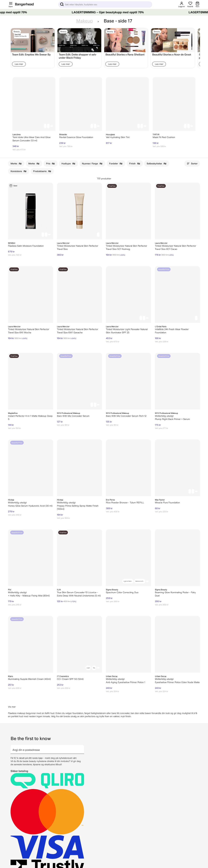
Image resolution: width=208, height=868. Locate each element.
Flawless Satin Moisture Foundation (26, 246)
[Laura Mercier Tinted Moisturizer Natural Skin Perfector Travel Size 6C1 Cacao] (177, 211)
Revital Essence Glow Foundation (76, 137)
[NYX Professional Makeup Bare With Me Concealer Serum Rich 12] (128, 381)
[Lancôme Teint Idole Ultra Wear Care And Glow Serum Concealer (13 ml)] (34, 104)
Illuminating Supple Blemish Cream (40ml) (29, 679)
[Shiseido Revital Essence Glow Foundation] (81, 104)
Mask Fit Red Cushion (164, 137)
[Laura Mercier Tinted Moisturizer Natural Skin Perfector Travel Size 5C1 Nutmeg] (128, 211)
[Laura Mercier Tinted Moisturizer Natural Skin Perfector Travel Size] (80, 211)
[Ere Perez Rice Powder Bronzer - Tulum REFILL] (128, 468)
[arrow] (83, 747)
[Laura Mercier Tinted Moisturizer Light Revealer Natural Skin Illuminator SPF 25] (128, 295)
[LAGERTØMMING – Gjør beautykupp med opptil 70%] (104, 12)
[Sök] (105, 4)
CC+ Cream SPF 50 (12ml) (70, 679)
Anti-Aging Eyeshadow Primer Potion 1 (126, 682)
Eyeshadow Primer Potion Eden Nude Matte (177, 682)
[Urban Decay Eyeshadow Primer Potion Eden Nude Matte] (177, 644)
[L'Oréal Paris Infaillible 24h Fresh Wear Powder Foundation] (177, 295)
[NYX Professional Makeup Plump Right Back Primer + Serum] (177, 381)
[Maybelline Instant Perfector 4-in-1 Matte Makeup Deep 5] (31, 381)
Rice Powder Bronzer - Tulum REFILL (125, 503)
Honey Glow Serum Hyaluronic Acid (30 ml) (30, 506)
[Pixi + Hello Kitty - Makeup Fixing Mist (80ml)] (31, 558)
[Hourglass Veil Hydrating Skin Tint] (127, 104)
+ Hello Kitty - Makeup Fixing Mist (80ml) (29, 596)
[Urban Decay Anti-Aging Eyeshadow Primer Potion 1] (128, 644)
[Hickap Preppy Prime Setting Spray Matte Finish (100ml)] (80, 468)
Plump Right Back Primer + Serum (172, 419)
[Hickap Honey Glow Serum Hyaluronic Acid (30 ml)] (31, 468)
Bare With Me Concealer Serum (73, 416)
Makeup (84, 21)
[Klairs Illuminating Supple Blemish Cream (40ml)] (31, 644)
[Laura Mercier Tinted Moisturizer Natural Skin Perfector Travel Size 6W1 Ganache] (80, 295)
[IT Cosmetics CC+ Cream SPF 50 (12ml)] (80, 644)
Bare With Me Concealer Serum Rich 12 (126, 416)
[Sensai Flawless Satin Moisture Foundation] (31, 211)
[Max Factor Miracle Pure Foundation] (177, 468)
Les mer (19, 64)
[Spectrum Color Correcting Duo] (128, 558)
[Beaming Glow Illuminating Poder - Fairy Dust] (177, 558)
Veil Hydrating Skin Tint (118, 137)
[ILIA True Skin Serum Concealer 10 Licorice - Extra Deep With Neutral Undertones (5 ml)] (80, 558)
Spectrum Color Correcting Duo (122, 592)
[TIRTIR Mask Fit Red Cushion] (174, 104)
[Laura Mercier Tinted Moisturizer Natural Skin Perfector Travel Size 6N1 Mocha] (31, 295)
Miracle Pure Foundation (167, 503)
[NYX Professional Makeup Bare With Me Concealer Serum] (80, 381)
